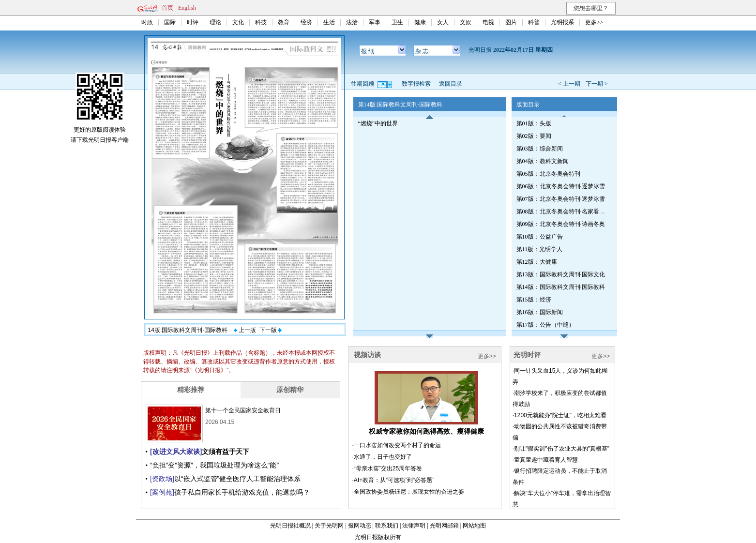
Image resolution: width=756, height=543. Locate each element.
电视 (488, 22)
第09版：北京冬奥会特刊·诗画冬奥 (561, 224)
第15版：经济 (534, 300)
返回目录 (451, 84)
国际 (170, 22)
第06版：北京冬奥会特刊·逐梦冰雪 (561, 186)
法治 (352, 22)
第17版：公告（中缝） (545, 325)
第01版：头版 (534, 123)
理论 (215, 22)
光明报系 (562, 22)
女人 (443, 22)
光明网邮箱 (444, 526)
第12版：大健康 (537, 262)
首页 (167, 8)
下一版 (271, 330)
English (187, 8)
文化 (238, 22)
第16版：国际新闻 (540, 312)
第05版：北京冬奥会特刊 (548, 174)
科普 (534, 22)
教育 (284, 22)
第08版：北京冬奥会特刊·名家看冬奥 (562, 211)
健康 (420, 22)
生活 (329, 22)
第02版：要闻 (534, 136)
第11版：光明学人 (540, 249)
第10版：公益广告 (540, 237)
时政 (147, 22)
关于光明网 (329, 526)
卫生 (397, 22)
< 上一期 (569, 84)
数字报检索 (416, 84)
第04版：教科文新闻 (543, 161)
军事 (375, 22)
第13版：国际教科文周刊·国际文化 (561, 274)
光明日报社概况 (290, 526)
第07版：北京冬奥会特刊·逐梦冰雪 (561, 199)
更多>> (594, 22)
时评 (193, 22)
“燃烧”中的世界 (378, 123)
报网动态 (360, 526)
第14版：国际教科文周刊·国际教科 (561, 287)
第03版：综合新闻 (540, 149)
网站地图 (474, 526)
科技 (261, 22)
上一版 (245, 330)
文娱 (466, 22)
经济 (306, 22)
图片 (511, 22)
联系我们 (387, 526)
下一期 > (597, 84)
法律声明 (414, 526)
